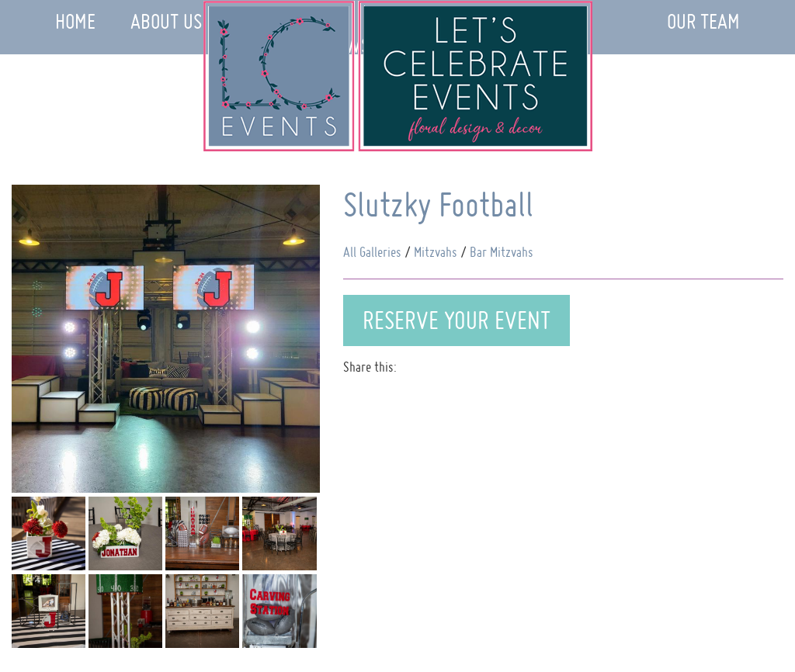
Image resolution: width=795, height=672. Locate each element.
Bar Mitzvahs (502, 252)
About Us (166, 21)
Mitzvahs (436, 252)
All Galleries (372, 252)
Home (75, 21)
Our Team (703, 21)
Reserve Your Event (457, 320)
